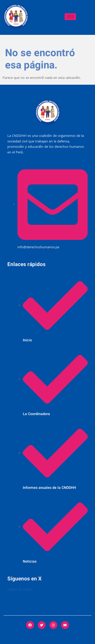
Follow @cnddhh (20, 590)
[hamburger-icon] (70, 17)
